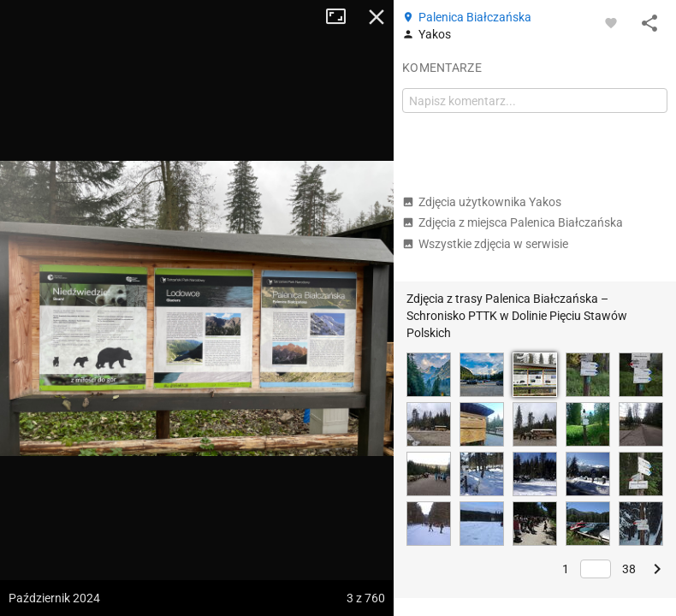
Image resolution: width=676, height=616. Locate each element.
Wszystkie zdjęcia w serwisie (485, 244)
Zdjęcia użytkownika (482, 202)
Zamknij (377, 17)
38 (629, 569)
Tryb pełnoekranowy (342, 17)
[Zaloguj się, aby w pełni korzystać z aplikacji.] (611, 22)
